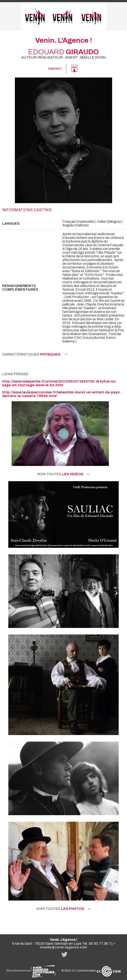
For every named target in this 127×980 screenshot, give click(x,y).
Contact (55, 69)
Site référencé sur (31, 971)
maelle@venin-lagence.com (63, 947)
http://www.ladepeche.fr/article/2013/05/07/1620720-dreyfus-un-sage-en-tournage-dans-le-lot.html (59, 383)
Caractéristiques (35, 354)
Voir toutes (64, 474)
